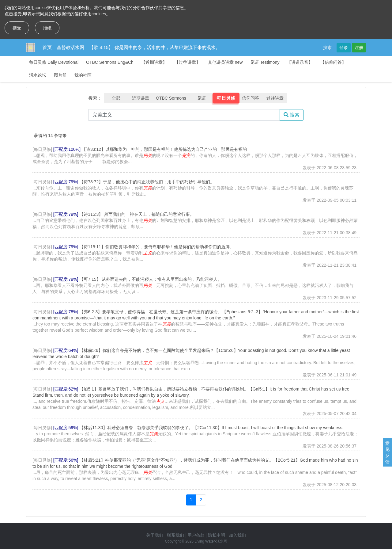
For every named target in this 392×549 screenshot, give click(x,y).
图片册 (60, 75)
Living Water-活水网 (211, 541)
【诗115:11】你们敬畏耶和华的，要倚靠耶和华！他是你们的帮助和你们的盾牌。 (157, 247)
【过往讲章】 (187, 62)
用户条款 (196, 535)
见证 (202, 98)
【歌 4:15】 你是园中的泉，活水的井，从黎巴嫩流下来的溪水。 (155, 47)
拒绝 (47, 28)
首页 (47, 47)
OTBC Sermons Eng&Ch (110, 62)
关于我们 (155, 535)
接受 (17, 28)
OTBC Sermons (171, 98)
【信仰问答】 (333, 62)
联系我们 (175, 535)
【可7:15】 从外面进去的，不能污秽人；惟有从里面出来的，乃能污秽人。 (151, 279)
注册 (359, 48)
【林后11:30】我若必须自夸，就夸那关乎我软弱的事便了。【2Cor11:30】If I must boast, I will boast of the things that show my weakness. (211, 428)
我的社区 (83, 75)
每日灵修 (226, 98)
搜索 (327, 48)
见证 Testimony (265, 62)
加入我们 (237, 535)
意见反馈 (387, 452)
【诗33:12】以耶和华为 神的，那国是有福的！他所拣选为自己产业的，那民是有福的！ (166, 149)
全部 (116, 98)
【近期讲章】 (154, 62)
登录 (344, 48)
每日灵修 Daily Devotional (54, 62)
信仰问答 (251, 98)
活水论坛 (38, 75)
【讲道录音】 (300, 62)
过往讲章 (275, 98)
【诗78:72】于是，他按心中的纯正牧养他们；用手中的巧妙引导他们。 (147, 182)
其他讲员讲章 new (225, 62)
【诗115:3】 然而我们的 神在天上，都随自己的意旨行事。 (137, 214)
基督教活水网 (70, 47)
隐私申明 (217, 535)
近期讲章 (141, 98)
